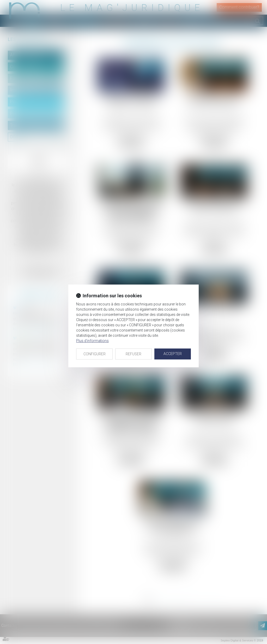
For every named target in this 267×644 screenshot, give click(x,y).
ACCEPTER (173, 354)
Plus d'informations (92, 341)
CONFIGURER (95, 354)
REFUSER (133, 354)
